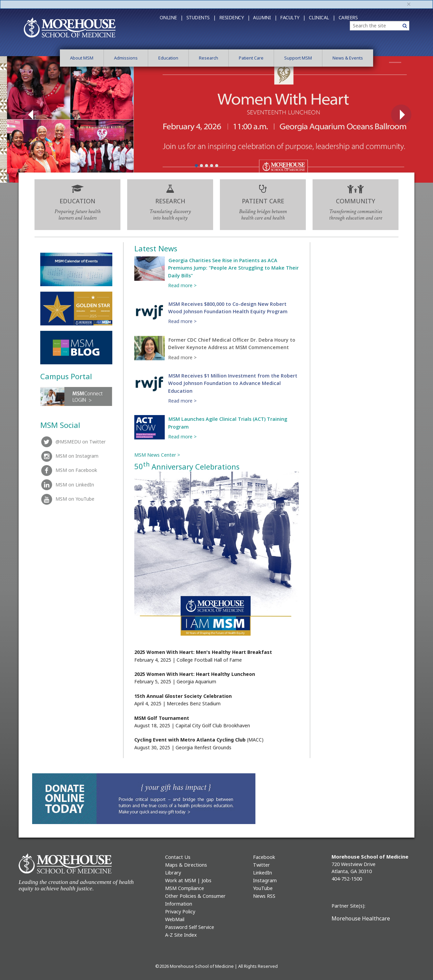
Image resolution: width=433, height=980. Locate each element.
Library (173, 873)
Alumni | (265, 17)
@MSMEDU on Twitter (73, 442)
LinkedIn (263, 873)
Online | (171, 17)
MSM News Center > (157, 455)
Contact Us (178, 857)
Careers (348, 17)
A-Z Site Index (181, 935)
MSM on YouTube (67, 499)
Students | (201, 17)
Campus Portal (66, 376)
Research (209, 58)
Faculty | (293, 17)
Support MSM (298, 58)
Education (168, 58)
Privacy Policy (180, 911)
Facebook (264, 857)
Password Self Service (190, 927)
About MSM (82, 58)
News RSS (264, 896)
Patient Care (251, 58)
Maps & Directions (186, 865)
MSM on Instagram (69, 456)
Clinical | (322, 17)
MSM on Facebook (69, 470)
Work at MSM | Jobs (188, 880)
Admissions (126, 58)
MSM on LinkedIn (67, 485)
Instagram (265, 880)
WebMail (175, 919)
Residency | (235, 17)
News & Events (348, 58)
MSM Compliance (185, 888)
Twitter (261, 865)
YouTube (263, 888)
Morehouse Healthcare (361, 918)
